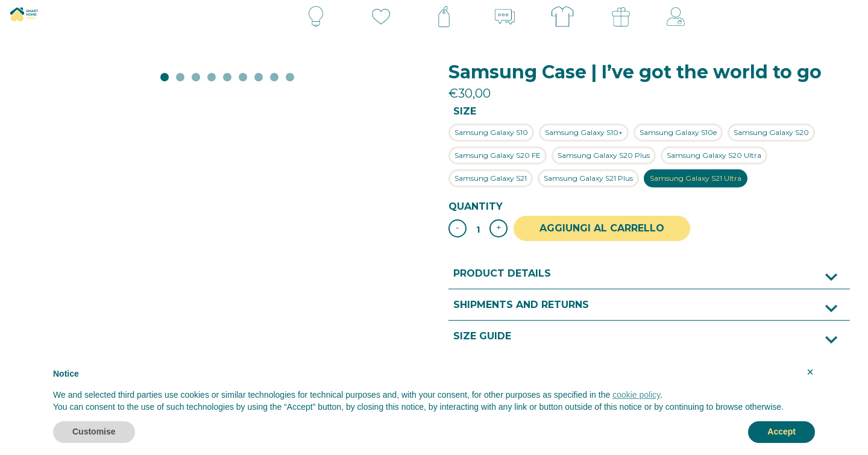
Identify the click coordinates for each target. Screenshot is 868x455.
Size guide (482, 335)
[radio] (491, 133)
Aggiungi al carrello (604, 228)
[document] (434, 394)
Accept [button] (782, 431)
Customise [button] (94, 431)
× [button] (810, 372)
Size (465, 111)
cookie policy (636, 395)
